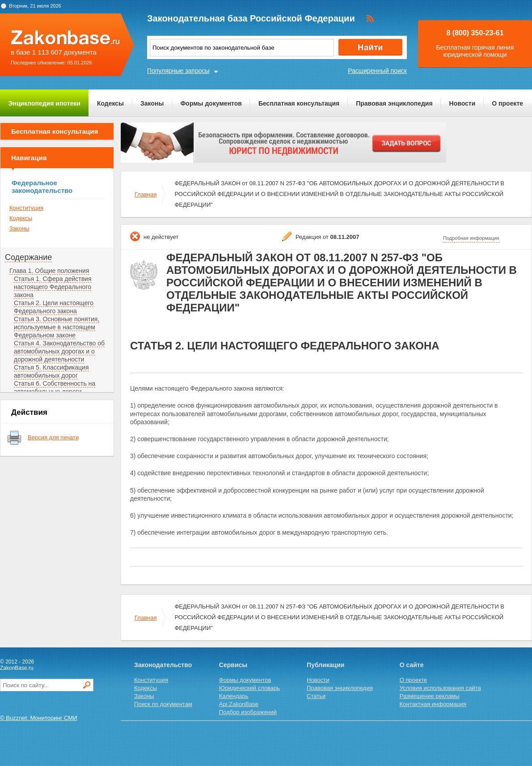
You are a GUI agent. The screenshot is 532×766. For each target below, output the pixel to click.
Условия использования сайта (440, 688)
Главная (146, 194)
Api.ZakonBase (239, 704)
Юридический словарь (249, 688)
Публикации (325, 665)
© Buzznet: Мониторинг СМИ (39, 718)
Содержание (28, 257)
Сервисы (233, 665)
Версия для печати (53, 437)
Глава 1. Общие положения (49, 271)
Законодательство (163, 665)
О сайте (412, 665)
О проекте (507, 103)
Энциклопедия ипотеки (44, 103)
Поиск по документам (163, 704)
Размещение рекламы (430, 696)
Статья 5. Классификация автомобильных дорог (51, 371)
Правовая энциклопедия (394, 103)
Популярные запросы (178, 71)
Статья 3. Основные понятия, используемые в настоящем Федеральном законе (57, 327)
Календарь (234, 696)
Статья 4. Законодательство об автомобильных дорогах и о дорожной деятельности (59, 351)
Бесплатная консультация (299, 103)
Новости (462, 103)
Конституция (26, 208)
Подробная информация (471, 238)
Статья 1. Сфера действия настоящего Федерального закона (53, 287)
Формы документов (211, 103)
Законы (152, 103)
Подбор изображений (248, 712)
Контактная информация (433, 704)
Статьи (316, 696)
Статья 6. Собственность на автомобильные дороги (55, 387)
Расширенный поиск (377, 71)
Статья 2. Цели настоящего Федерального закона (54, 307)
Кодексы (110, 103)
